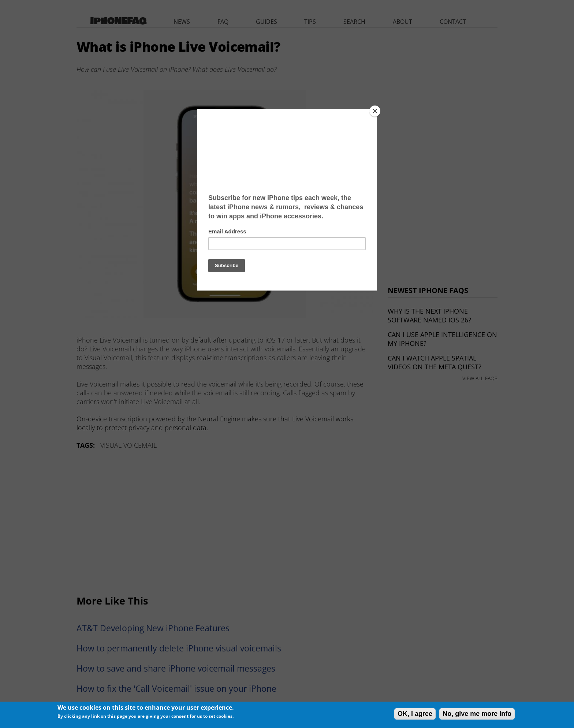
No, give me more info (477, 714)
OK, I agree (415, 714)
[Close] (375, 111)
